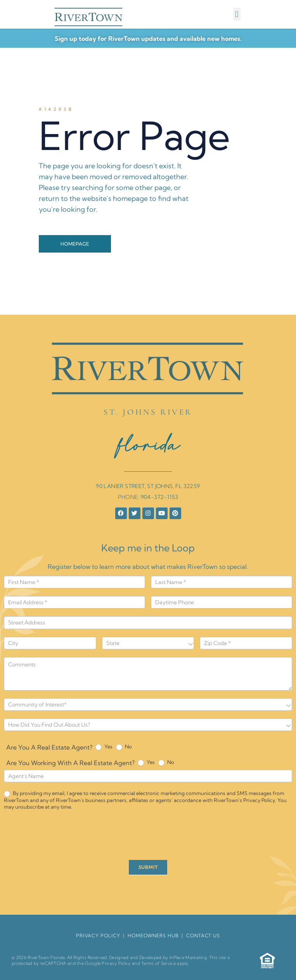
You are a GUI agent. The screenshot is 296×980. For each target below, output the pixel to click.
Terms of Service (158, 963)
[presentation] (63, 837)
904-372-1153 (160, 497)
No (124, 747)
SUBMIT (148, 867)
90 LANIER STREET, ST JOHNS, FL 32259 (148, 486)
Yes (104, 747)
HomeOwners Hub (153, 936)
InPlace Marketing (188, 957)
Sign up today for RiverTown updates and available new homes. (148, 38)
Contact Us (203, 936)
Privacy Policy (116, 963)
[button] (237, 14)
